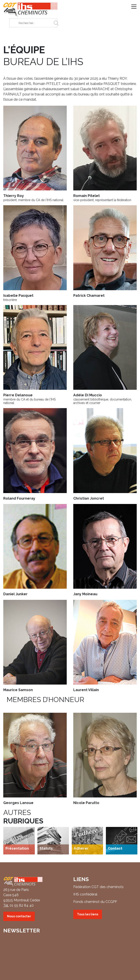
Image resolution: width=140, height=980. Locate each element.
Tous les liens (88, 914)
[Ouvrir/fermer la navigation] (134, 7)
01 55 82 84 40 (22, 905)
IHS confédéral (85, 894)
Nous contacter (19, 916)
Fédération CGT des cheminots (98, 887)
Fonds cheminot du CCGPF (95, 902)
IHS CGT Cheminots (30, 10)
